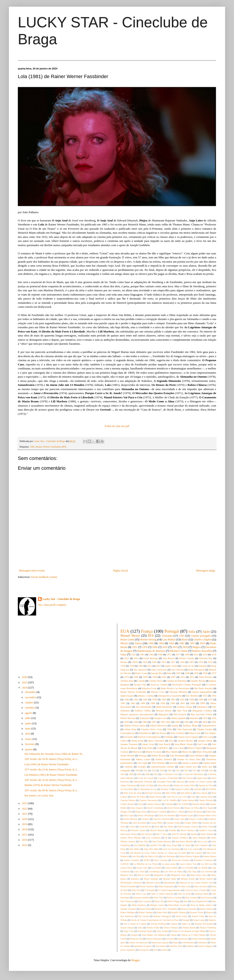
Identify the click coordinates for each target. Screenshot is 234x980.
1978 (132, 666)
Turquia (134, 935)
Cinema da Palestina (176, 681)
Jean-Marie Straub (184, 744)
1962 (151, 654)
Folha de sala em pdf (117, 426)
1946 (145, 699)
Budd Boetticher (164, 707)
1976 (123, 666)
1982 (182, 643)
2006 (193, 703)
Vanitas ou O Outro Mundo (193, 935)
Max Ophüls (172, 752)
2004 (139, 774)
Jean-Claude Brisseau (162, 841)
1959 (182, 662)
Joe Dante (186, 845)
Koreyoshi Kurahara (181, 860)
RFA (64, 447)
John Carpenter (201, 845)
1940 (127, 699)
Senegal (186, 920)
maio (28, 729)
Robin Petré (162, 912)
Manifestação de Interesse (151, 651)
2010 (202, 643)
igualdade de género (143, 946)
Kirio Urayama (161, 860)
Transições (145, 718)
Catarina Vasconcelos (149, 800)
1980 (136, 677)
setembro (30, 708)
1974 (145, 647)
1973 (214, 673)
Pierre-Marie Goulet (177, 905)
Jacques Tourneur (129, 744)
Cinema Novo (156, 681)
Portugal (172, 631)
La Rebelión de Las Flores (146, 864)
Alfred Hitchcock (158, 725)
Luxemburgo (154, 872)
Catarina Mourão (128, 800)
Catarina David (206, 797)
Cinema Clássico (154, 804)
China (140, 804)
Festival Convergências (149, 737)
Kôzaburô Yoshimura (203, 860)
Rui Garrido (144, 916)
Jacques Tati (140, 684)
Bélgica (197, 647)
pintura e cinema (146, 696)
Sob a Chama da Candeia (135, 924)
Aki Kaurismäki (144, 707)
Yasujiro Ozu (160, 718)
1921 (145, 770)
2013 (192, 677)
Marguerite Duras (178, 875)
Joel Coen (202, 744)
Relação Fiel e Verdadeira (166, 909)
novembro (31, 697)
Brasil (185, 640)
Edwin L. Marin (177, 812)
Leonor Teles (142, 868)
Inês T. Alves (162, 834)
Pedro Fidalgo (173, 901)
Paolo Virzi (158, 898)
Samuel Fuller (198, 916)
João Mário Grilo (151, 856)
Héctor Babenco (188, 830)
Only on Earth (184, 894)
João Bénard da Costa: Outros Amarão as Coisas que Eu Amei (158, 853)
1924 (162, 770)
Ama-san (180, 782)
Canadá (141, 681)
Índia (169, 673)
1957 (173, 662)
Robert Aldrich (207, 909)
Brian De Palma (138, 797)
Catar (193, 797)
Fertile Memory (131, 819)
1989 (153, 703)
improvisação (127, 696)
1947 (178, 673)
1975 (127, 677)
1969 (201, 699)
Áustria (164, 950)
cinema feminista (199, 939)
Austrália (198, 789)
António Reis (127, 681)
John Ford (182, 711)
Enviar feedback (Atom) (44, 577)
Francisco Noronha (161, 819)
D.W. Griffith (183, 804)
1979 (210, 699)
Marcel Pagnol (195, 748)
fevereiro (30, 744)
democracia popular (160, 943)
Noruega (143, 755)
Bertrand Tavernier (153, 793)
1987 (154, 722)
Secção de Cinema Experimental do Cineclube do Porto (155, 920)
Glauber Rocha (198, 681)
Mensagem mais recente (32, 571)
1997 (192, 643)
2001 (183, 703)
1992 (178, 722)
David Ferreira (174, 808)
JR (166, 838)
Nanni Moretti (127, 755)
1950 (196, 673)
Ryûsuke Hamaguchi (162, 916)
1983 (133, 703)
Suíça (124, 654)
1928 (145, 662)
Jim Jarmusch (140, 670)
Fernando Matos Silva (207, 815)
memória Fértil (176, 946)
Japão (206, 632)
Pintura (124, 662)
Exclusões (129, 737)
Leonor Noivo (127, 868)
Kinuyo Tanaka (187, 658)
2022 (25, 809)
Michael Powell (188, 879)
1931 (205, 718)
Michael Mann (170, 879)
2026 (25, 677)
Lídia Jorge (192, 872)
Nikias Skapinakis (166, 886)
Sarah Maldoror (197, 755)
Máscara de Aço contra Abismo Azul (196, 883)
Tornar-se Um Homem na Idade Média (189, 931)
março (29, 739)
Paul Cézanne (191, 898)
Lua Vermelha (188, 868)
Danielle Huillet (199, 804)
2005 (214, 722)
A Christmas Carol (170, 774)
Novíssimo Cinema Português (187, 684)
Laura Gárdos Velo (188, 864)
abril (28, 734)
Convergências (128, 733)
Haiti (157, 827)
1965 (182, 699)
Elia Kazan (161, 733)
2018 (25, 829)
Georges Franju (173, 823)
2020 (25, 819)
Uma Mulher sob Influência (154, 935)
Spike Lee (186, 924)
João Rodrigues (169, 856)
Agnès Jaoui (202, 778)
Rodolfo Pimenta (179, 912)
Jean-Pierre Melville (184, 841)
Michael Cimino (179, 651)
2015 (25, 845)
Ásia (156, 950)
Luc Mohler (203, 868)
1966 (160, 654)
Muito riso (187, 752)
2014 (205, 654)
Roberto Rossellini (202, 651)
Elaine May (211, 812)
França (147, 631)
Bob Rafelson (187, 793)
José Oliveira (178, 670)
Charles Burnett (188, 800)
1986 (145, 722)
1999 (196, 722)
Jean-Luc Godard (159, 684)
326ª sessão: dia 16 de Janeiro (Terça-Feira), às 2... (52, 780)
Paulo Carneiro (145, 901)
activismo (170, 939)
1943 (123, 774)
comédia (128, 767)
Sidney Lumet (143, 759)
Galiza (124, 741)
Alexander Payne (164, 782)
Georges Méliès (191, 823)
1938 (203, 770)
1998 (155, 677)
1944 (135, 722)
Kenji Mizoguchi (196, 670)
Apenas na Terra (206, 785)
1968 (192, 699)
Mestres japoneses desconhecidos (137, 714)
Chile (169, 729)
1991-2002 (166, 722)
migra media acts (188, 767)
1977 (178, 654)
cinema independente (202, 692)
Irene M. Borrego (179, 834)
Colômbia (169, 804)
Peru (186, 901)
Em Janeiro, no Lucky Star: (39, 796)
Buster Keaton (156, 797)
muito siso (207, 767)
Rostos (210, 912)
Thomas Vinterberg (208, 928)
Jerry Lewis (202, 841)
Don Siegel (208, 808)
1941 (211, 770)
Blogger (135, 960)
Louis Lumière (171, 868)
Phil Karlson (180, 714)
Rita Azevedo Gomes (202, 714)
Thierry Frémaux (171, 928)
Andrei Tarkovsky (128, 785)
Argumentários (209, 725)
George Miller (156, 823)
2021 (25, 814)
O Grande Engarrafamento (169, 890)
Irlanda (194, 834)
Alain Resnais (206, 677)
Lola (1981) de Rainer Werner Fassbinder (47, 764)
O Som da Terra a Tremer (196, 890)
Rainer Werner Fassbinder (48, 447)
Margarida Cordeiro (202, 711)
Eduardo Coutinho (159, 812)
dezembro (31, 692)
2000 (155, 647)
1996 (173, 703)
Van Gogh (142, 763)
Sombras (174, 924)
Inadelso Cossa (206, 830)
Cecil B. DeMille (169, 800)
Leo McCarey (207, 864)
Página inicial (121, 571)
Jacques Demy (205, 741)
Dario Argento (137, 808)
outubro (30, 703)
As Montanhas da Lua (147, 789)
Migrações (164, 714)
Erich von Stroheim (167, 815)
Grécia (132, 827)
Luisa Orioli (139, 872)
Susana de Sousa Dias (189, 759)
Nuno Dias (136, 890)
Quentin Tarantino (128, 909)
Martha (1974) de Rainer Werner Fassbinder (48, 785)
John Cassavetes (159, 670)
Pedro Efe (159, 901)
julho (28, 718)
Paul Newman (207, 898)
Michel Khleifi (206, 879)
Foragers (145, 819)
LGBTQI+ (125, 864)
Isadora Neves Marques (131, 838)
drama (175, 943)
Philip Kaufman (139, 905)
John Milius (135, 849)
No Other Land (184, 886)
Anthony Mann (190, 725)
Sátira (140, 928)
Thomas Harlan (189, 928)
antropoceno (183, 939)
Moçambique (170, 883)
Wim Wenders (158, 763)
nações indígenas (206, 946)
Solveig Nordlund (158, 924)
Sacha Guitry (182, 916)
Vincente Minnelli (178, 692)
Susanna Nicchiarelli (204, 924)
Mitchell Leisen (153, 883)
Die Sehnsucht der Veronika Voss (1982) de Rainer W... (54, 754)
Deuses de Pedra (192, 808)
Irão (171, 741)
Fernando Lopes (186, 815)
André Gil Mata (147, 785)
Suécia (138, 643)
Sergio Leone (199, 920)
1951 (135, 647)
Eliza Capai (129, 815)
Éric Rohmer (192, 696)
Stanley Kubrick (164, 759)
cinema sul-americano (139, 943)
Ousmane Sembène (141, 898)
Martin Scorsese (154, 752)
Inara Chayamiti (156, 741)
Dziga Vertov (141, 812)
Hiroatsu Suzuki (138, 830)
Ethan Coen (195, 733)
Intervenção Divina (129, 834)
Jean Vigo (144, 841)
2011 (183, 677)
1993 (145, 677)
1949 (154, 699)
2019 (25, 824)
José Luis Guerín (191, 849)
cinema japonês (178, 718)
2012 (196, 654)
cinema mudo (210, 763)
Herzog (124, 830)
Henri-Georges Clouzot (188, 827)
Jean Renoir (169, 658)
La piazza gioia (169, 864)
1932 (178, 770)
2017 (25, 835)
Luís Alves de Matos (173, 872)
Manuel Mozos (130, 636)
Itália (192, 632)
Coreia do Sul (188, 666)
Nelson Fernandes (128, 886)
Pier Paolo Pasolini (203, 688)
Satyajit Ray (157, 673)
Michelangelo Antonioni (131, 883)
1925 (205, 696)
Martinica (135, 879)
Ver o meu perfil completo (52, 605)
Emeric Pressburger (146, 815)
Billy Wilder (171, 793)
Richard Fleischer (189, 909)
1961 (142, 654)
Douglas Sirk (126, 812)
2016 (25, 840)
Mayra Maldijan (151, 879)
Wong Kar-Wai (136, 939)
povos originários (128, 950)
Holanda (173, 830)
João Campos (196, 853)
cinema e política (190, 763)
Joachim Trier (156, 845)
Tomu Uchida (162, 931)
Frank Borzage (151, 658)
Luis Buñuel (169, 640)
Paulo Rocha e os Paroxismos (175, 688)
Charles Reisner (127, 804)
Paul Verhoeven (127, 901)
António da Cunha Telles (184, 785)
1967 (191, 662)
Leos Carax (178, 748)
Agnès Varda (171, 666)
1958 (205, 673)
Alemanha (167, 636)
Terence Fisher (153, 928)
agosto (29, 713)
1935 (186, 770)
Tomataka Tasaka (145, 931)
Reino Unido (127, 640)
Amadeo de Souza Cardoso (200, 782)
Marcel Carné (144, 875)
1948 (187, 673)
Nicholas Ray (206, 658)
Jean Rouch (164, 744)
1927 (170, 770)
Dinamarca (202, 707)
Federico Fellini (143, 711)
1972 (210, 662)
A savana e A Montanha (168, 778)
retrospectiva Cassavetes (170, 696)
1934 (214, 696)
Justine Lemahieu (132, 860)
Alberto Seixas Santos (135, 725)
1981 (32, 447)
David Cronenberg (155, 808)
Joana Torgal (172, 845)
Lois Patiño (156, 868)
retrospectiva (144, 950)
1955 (182, 636)
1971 (169, 654)
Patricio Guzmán (174, 898)
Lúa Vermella (207, 872)
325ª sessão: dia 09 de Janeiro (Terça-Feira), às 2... (52, 790)
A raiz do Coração (146, 778)
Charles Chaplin (202, 640)
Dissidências (145, 733)
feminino (194, 718)
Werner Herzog (148, 640)
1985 (141, 666)
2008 (147, 774)
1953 (164, 662)
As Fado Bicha (127, 789)
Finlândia (169, 737)
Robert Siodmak (146, 912)
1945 (136, 699)
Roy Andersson (127, 916)
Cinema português (201, 636)
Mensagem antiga (206, 571)
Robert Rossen (158, 755)
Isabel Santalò (207, 834)
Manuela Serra (127, 875)
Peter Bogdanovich (200, 901)
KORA (147, 860)
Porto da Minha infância (202, 905)
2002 (164, 677)
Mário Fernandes (205, 752)
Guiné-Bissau (145, 827)
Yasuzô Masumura (154, 939)
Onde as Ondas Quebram (162, 894)
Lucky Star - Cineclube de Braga (61, 599)
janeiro (29, 749)
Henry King (207, 827)
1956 (164, 699)
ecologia (142, 767)
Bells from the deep (132, 793)
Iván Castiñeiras (153, 838)
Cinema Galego (185, 707)
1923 (153, 770)
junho (29, 723)
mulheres (190, 946)
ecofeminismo (188, 943)
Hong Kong (138, 741)
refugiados (126, 770)
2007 (173, 677)
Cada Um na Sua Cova (177, 797)
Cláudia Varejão (205, 729)
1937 (194, 770)
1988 (131, 774)
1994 (163, 703)
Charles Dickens (206, 800)
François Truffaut (196, 819)
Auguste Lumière (183, 789)
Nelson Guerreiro (147, 886)
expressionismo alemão (162, 767)
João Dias (136, 856)
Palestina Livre (149, 688)
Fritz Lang (208, 737)
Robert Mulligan (128, 912)
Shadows (212, 920)
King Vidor (147, 748)
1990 (187, 654)
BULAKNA (211, 789)
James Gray (148, 744)
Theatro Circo (158, 692)
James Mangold (199, 838)
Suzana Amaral (127, 928)
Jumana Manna (210, 856)
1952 (133, 654)
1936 (214, 718)
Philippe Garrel (157, 905)
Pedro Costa (141, 673)
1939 (126, 722)
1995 (187, 722)
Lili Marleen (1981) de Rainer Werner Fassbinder (51, 775)
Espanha (203, 666)
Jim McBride (140, 845)
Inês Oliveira (147, 834)
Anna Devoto (163, 785)
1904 (137, 770)
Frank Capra (179, 819)
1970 (201, 662)
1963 (173, 699)
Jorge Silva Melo (151, 849)
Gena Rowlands (139, 823)
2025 (25, 682)
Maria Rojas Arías (199, 875)
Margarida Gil (160, 875)
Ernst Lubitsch (178, 733)
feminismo (202, 943)
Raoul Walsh (145, 909)
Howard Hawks (164, 711)
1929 (154, 662)
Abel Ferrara (188, 778)
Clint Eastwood (184, 729)
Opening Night (201, 894)
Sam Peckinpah (177, 755)
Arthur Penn (130, 729)
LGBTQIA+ (163, 748)
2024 (25, 688)
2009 (203, 703)
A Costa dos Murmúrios (193, 774)
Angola (175, 725)
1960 (151, 643)
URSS (135, 662)
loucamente (161, 946)
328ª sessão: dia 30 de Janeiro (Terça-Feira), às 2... (52, 759)
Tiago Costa (129, 931)
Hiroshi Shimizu (157, 830)
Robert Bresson (128, 718)
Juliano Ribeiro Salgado (189, 856)
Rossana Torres (196, 912)
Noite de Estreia (201, 886)
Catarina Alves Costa (152, 729)
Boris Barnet (202, 793)
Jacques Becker (186, 741)
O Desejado (149, 890)
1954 (172, 643)
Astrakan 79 (166, 789)
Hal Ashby (168, 827)
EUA (125, 631)
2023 (25, 803)
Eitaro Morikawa (195, 812)
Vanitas (174, 935)
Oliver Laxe (141, 894)
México (125, 643)
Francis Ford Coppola (188, 737)
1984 (143, 703)
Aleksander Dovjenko (143, 782)
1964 (161, 643)
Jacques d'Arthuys (180, 838)
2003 (205, 722)
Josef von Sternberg (171, 849)
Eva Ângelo (210, 733)
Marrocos (137, 752)
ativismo (173, 763)
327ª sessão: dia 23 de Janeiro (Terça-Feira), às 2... (52, 769)
